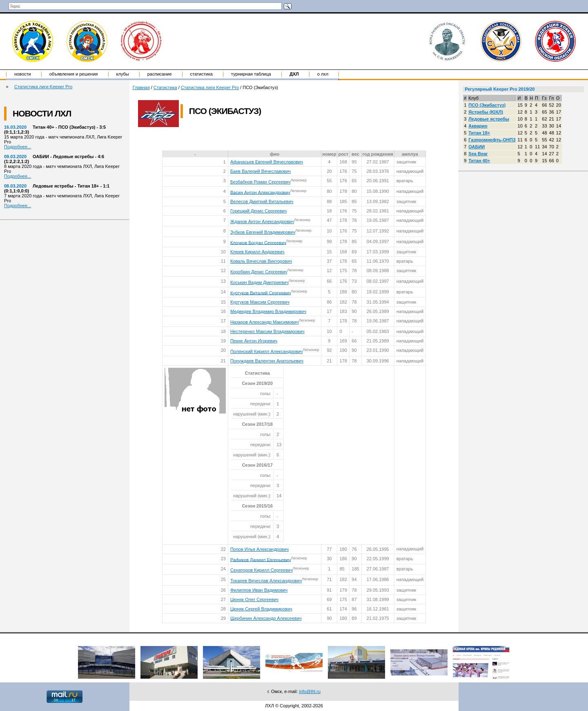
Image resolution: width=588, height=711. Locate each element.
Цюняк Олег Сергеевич (254, 599)
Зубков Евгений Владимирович (263, 232)
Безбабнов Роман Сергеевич (260, 182)
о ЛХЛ (323, 74)
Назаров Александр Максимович (265, 322)
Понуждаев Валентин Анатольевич (267, 361)
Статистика (202, 74)
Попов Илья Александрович (259, 549)
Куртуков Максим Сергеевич (260, 302)
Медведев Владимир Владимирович (268, 311)
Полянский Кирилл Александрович (266, 351)
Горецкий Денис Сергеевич (258, 211)
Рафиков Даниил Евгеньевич (261, 559)
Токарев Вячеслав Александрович (266, 581)
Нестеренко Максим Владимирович (267, 331)
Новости (23, 74)
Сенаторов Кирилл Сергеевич (262, 570)
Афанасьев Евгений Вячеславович (267, 162)
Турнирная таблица (251, 74)
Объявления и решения (74, 74)
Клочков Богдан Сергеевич (258, 242)
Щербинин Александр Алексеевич (266, 618)
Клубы (123, 74)
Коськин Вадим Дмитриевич (259, 282)
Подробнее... (18, 147)
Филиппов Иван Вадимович (259, 590)
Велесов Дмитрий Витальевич (262, 201)
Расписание (160, 74)
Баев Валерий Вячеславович (261, 171)
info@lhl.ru (310, 691)
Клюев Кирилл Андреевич (257, 252)
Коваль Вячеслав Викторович (261, 261)
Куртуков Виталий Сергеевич (261, 293)
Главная (141, 87)
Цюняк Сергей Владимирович (261, 609)
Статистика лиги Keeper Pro (43, 87)
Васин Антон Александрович (260, 192)
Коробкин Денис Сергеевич (259, 272)
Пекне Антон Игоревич (254, 341)
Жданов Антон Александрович (262, 221)
